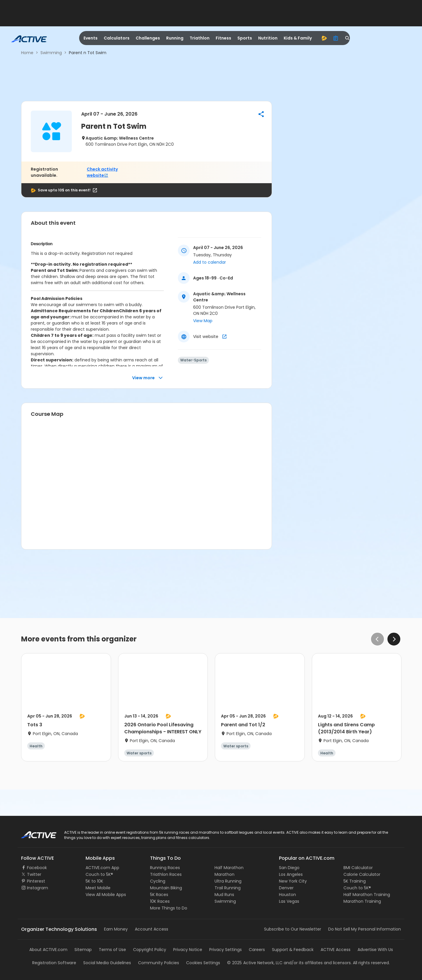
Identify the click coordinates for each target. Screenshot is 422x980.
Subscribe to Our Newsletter (293, 929)
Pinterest (36, 881)
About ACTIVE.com (48, 950)
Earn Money (116, 929)
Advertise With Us (375, 950)
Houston (287, 895)
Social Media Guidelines (107, 963)
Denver (286, 888)
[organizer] (336, 38)
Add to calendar (210, 262)
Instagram (38, 888)
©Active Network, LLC (255, 963)
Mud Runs (224, 895)
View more (148, 378)
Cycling (158, 881)
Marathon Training (362, 901)
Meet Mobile (98, 888)
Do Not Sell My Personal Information (365, 929)
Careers (257, 950)
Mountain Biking (166, 888)
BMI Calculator (358, 868)
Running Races (165, 868)
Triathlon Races (166, 874)
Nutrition (268, 38)
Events (91, 38)
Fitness (223, 38)
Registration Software (54, 963)
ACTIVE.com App (102, 868)
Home (27, 53)
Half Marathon (229, 868)
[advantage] (324, 38)
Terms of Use (112, 950)
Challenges (148, 38)
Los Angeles (291, 874)
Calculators (117, 38)
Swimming (51, 53)
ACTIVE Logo (34, 833)
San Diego (289, 868)
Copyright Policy (150, 950)
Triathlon (200, 38)
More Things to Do (169, 908)
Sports (245, 38)
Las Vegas (289, 901)
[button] (261, 114)
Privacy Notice (188, 950)
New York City (293, 881)
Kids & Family (298, 38)
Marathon (224, 874)
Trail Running (228, 888)
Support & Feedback (293, 950)
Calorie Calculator (362, 874)
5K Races (159, 895)
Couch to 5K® (99, 874)
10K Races (160, 901)
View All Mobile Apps (106, 895)
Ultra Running (228, 881)
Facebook (37, 868)
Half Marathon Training (367, 895)
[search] (348, 38)
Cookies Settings (203, 963)
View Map (203, 321)
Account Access (152, 929)
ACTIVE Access (336, 950)
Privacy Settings (226, 950)
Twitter (34, 874)
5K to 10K (94, 881)
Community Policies (159, 963)
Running (175, 38)
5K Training (355, 881)
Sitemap (83, 950)
